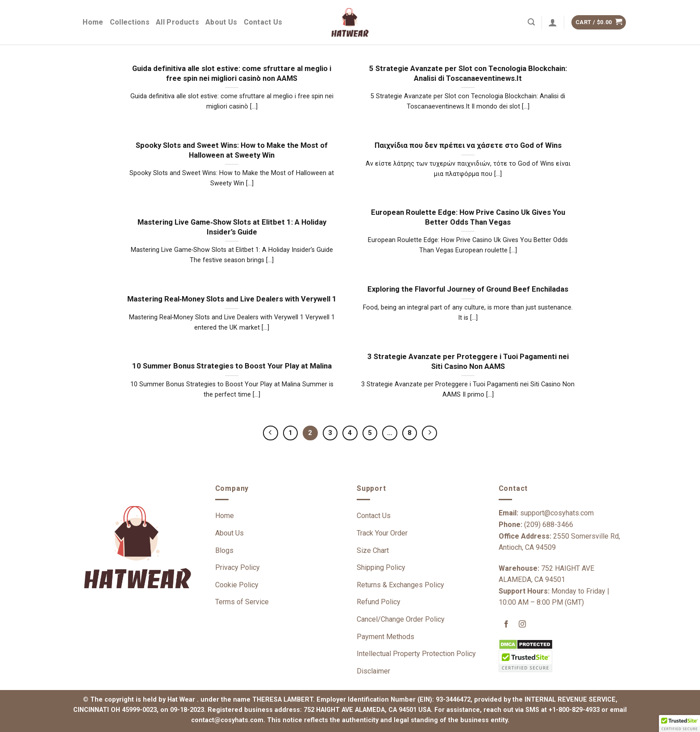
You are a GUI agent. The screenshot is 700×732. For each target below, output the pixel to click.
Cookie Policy (237, 585)
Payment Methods (385, 637)
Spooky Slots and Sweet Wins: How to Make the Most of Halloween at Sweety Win (232, 150)
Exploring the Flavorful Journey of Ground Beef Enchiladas (468, 289)
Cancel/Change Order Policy (401, 619)
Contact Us (263, 22)
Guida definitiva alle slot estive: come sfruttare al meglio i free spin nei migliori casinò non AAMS (232, 73)
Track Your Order (382, 533)
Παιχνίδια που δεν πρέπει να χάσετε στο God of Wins (468, 145)
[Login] (553, 22)
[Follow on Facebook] (506, 625)
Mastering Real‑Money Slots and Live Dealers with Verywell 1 (232, 299)
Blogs (224, 550)
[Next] (429, 433)
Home (93, 22)
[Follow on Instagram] (523, 625)
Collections (130, 22)
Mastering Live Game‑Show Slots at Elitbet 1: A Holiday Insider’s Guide (232, 227)
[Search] (531, 22)
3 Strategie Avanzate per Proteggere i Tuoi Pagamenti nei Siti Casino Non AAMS (468, 362)
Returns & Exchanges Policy (400, 585)
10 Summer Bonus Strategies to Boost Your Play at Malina (232, 366)
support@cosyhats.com (557, 513)
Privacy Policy (237, 567)
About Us (221, 22)
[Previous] (271, 433)
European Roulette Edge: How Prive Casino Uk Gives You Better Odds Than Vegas (468, 217)
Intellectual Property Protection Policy (416, 654)
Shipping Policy (381, 567)
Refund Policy (379, 602)
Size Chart (373, 550)
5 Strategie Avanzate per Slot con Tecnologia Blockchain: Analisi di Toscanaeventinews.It (468, 73)
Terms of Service (242, 602)
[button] (679, 724)
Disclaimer (373, 671)
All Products (177, 22)
